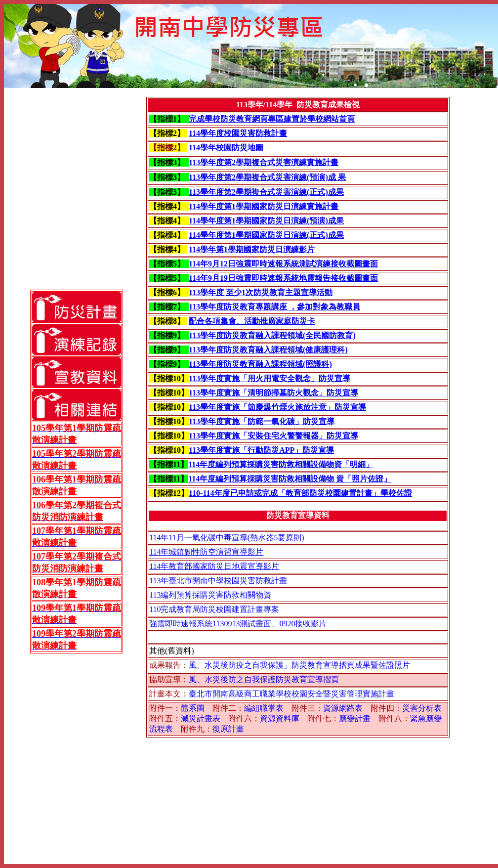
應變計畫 (355, 718)
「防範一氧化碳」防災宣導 (287, 421)
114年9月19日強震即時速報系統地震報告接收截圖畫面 (283, 278)
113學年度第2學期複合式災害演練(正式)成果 (266, 192)
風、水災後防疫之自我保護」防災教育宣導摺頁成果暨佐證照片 (299, 665)
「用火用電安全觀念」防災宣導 (295, 378)
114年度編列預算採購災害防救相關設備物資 (265, 464)
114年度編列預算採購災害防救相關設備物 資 (266, 479)
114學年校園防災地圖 (226, 148)
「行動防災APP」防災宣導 (287, 450)
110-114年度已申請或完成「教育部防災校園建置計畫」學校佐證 (300, 493)
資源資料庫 (280, 718)
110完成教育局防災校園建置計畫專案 (214, 609)
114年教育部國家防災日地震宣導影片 (214, 566)
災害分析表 (422, 708)
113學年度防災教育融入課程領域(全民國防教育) (272, 335)
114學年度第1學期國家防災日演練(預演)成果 (266, 221)
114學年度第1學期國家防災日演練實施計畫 (264, 206)
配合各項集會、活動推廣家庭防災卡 (252, 321)
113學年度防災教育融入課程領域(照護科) (260, 364)
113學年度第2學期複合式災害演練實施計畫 (264, 162)
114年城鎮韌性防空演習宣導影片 (206, 552)
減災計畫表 (201, 718)
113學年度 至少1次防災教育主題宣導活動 (261, 292)
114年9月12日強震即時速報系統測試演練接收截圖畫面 (283, 264)
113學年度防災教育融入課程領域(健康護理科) (268, 350)
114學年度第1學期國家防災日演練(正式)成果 (266, 235)
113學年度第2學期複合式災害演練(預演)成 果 (267, 177)
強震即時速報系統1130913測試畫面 (210, 624)
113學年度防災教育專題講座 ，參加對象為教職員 (274, 307)
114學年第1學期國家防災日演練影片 (252, 249)
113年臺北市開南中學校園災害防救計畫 (218, 581)
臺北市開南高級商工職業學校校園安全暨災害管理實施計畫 (291, 694)
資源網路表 (343, 708)
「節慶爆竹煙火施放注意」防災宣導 (303, 407)
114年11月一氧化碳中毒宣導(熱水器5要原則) (227, 538)
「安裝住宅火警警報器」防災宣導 (299, 436)
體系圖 (193, 708)
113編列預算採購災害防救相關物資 (210, 595)
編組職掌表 (264, 708)
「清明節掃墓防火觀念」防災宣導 (299, 393)
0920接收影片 (303, 624)
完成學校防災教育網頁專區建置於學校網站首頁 (272, 119)
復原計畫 (228, 729)
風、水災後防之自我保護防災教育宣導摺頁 (264, 679)
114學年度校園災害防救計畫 (238, 133)
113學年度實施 (214, 378)
